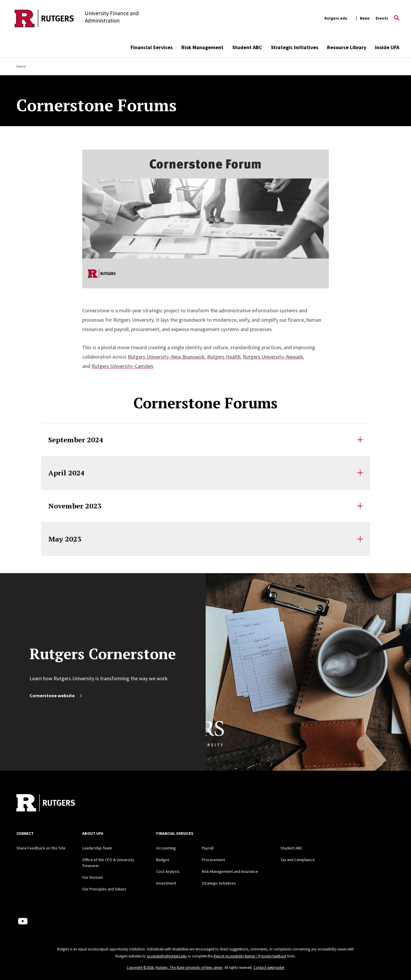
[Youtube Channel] (23, 921)
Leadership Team (97, 848)
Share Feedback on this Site (41, 848)
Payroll (208, 848)
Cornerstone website (56, 695)
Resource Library (347, 47)
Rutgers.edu (336, 18)
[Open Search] (397, 18)
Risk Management (202, 47)
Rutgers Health (224, 357)
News (365, 18)
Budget (163, 860)
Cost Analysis (168, 871)
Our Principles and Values (104, 889)
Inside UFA (387, 47)
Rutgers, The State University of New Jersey (189, 968)
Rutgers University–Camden (122, 366)
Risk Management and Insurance (230, 871)
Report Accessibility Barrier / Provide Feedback (250, 956)
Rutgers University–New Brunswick (166, 357)
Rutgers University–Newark (273, 357)
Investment (166, 883)
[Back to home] (46, 803)
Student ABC (247, 47)
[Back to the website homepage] (44, 18)
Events (382, 18)
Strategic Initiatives (295, 47)
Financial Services (152, 47)
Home (21, 66)
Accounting (166, 848)
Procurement (213, 860)
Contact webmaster (269, 968)
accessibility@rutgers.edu (167, 956)
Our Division (93, 877)
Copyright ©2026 (140, 968)
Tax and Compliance (298, 860)
